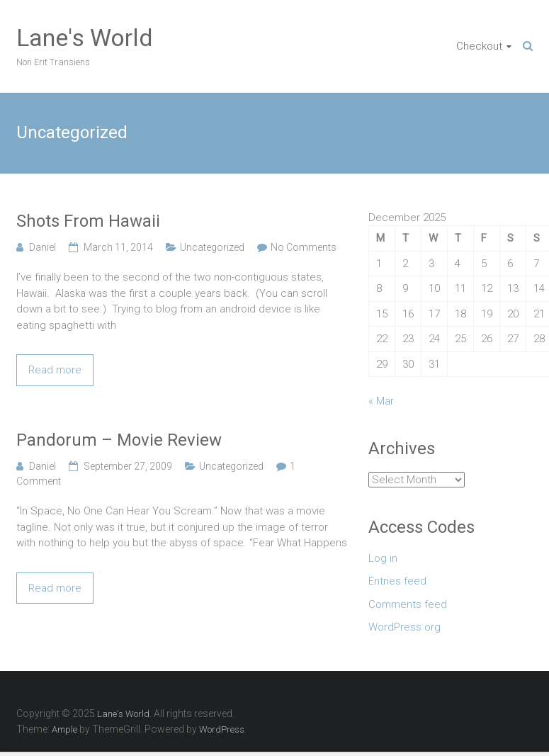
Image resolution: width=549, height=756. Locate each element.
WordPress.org (404, 627)
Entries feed (397, 581)
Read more (55, 370)
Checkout (479, 46)
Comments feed (408, 604)
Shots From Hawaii (88, 221)
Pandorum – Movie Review (119, 440)
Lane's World (85, 38)
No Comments (304, 247)
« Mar (381, 401)
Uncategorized (212, 247)
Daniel (43, 247)
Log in (383, 558)
